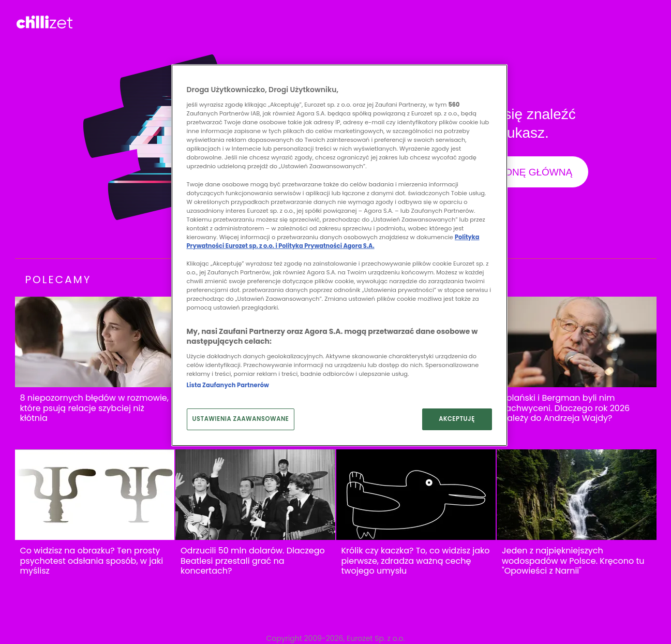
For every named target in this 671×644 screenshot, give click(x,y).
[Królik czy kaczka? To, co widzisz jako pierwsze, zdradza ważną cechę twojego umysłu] (416, 495)
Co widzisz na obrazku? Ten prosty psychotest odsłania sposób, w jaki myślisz (92, 561)
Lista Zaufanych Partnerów (228, 385)
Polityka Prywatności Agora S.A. (326, 246)
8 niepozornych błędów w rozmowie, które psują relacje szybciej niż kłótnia (94, 408)
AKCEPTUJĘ (457, 419)
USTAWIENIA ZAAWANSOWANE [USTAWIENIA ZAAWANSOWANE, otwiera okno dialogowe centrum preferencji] (241, 419)
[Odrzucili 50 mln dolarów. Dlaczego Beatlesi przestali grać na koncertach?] (255, 495)
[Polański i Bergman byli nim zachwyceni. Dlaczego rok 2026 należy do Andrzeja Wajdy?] (577, 342)
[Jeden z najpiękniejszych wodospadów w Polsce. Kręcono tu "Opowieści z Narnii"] (577, 495)
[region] (339, 255)
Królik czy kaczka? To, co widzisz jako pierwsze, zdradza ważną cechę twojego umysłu (416, 561)
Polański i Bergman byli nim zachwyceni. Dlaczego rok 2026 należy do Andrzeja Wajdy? (566, 408)
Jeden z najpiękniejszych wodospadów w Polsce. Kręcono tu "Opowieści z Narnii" (573, 561)
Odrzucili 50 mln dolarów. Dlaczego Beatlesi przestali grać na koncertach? (253, 561)
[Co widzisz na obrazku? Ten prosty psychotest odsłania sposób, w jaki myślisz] (95, 495)
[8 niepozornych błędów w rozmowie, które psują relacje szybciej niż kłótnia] (95, 342)
